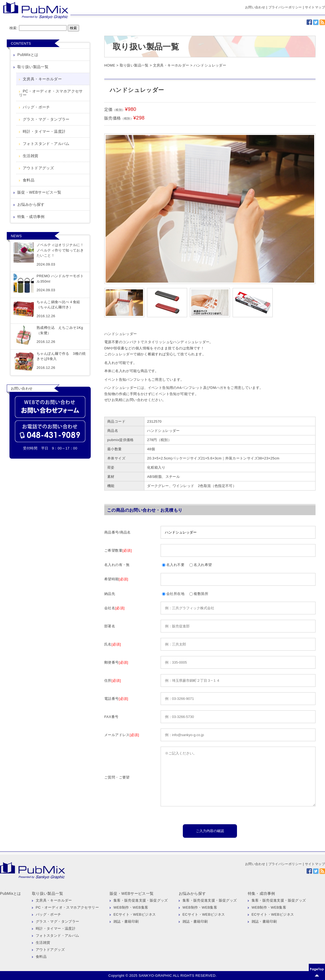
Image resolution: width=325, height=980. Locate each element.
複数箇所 (199, 594)
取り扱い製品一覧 (33, 67)
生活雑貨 (31, 156)
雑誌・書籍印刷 (126, 921)
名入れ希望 (201, 565)
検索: (14, 28)
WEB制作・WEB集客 (131, 907)
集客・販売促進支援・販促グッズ (141, 900)
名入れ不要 (173, 565)
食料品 (29, 180)
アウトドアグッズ (38, 168)
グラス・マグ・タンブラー (46, 119)
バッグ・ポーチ (36, 107)
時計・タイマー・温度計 (44, 131)
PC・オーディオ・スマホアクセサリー (51, 93)
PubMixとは (28, 55)
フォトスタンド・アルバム (46, 144)
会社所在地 (173, 594)
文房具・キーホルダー (42, 79)
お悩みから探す (31, 204)
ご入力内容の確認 (210, 831)
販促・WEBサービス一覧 (39, 192)
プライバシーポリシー (285, 7)
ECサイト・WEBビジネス (135, 914)
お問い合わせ (255, 7)
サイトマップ (315, 7)
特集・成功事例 (31, 217)
